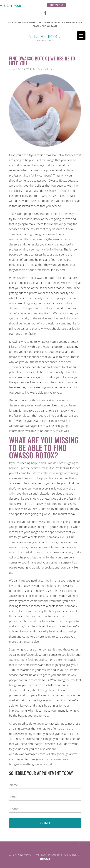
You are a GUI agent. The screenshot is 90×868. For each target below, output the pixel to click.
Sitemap (45, 859)
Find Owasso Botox (43, 69)
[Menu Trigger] (81, 36)
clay (14, 69)
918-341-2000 (10, 6)
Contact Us (56, 5)
